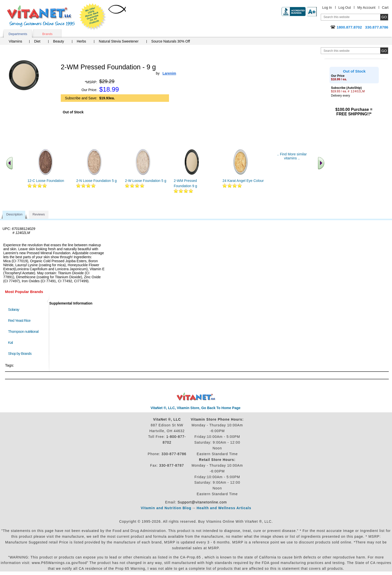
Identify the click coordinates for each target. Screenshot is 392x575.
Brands (47, 34)
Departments (18, 34)
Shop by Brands (21, 353)
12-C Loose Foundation (46, 181)
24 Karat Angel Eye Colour (243, 181)
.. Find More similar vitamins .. (292, 156)
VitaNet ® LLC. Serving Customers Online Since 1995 (41, 16)
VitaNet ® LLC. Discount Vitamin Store (196, 397)
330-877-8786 (174, 454)
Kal (10, 342)
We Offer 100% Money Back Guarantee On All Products (93, 17)
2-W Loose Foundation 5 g (146, 181)
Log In (327, 8)
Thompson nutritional (23, 331)
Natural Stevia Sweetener (119, 41)
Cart (385, 8)
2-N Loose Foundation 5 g (96, 181)
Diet (37, 41)
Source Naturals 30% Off (171, 41)
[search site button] (384, 51)
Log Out (345, 8)
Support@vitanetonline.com (202, 502)
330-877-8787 (172, 465)
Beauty (58, 41)
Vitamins (15, 41)
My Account (366, 8)
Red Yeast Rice (19, 320)
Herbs (81, 41)
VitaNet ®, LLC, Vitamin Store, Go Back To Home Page (195, 408)
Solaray (13, 309)
